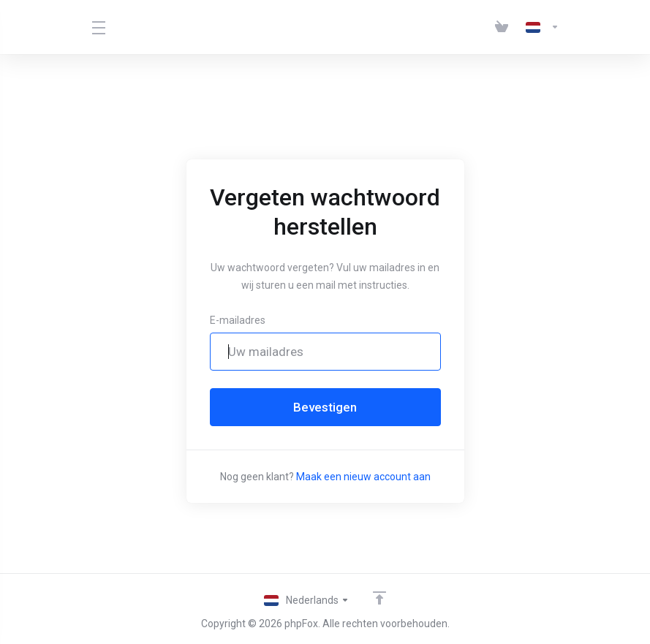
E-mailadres (238, 320)
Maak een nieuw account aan (363, 477)
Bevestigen (325, 407)
